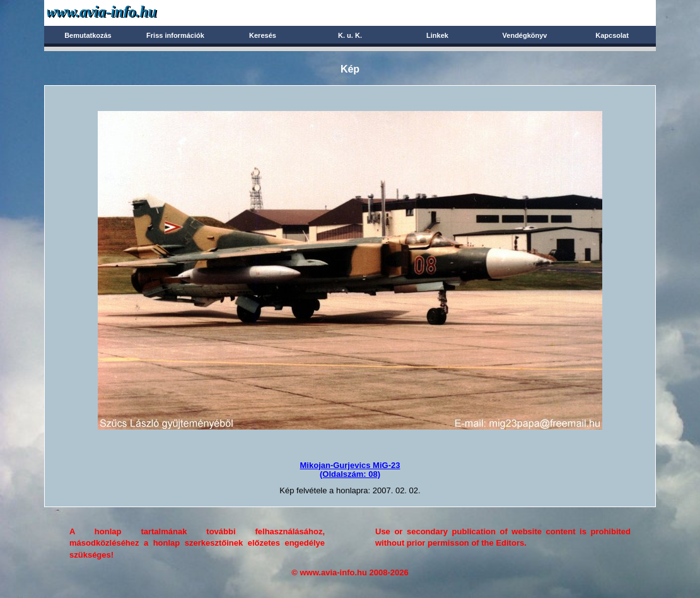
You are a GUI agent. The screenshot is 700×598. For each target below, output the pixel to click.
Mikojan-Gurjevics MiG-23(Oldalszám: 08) (350, 470)
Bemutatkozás (88, 35)
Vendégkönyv (525, 35)
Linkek (437, 35)
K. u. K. (350, 35)
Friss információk (175, 35)
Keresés (263, 35)
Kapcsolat (612, 35)
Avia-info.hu (124, 12)
